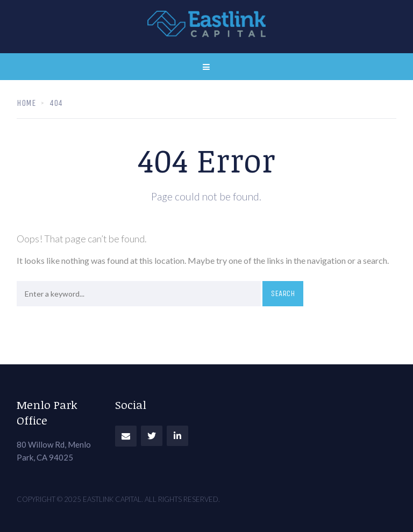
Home (26, 103)
